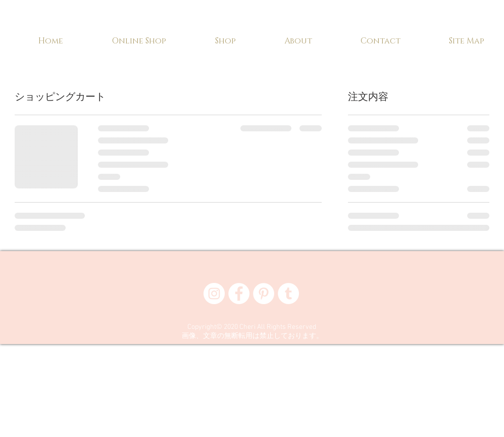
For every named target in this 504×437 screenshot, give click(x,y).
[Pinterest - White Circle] (264, 294)
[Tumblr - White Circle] (288, 294)
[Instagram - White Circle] (214, 294)
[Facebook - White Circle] (239, 294)
